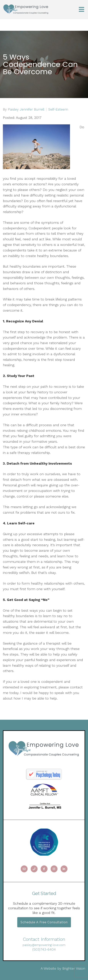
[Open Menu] (81, 10)
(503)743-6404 (44, 949)
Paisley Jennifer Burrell (26, 109)
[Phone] (34, 869)
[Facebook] (44, 869)
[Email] (24, 869)
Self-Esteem (58, 109)
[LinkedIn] (64, 869)
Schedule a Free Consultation (44, 922)
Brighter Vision (74, 968)
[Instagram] (54, 869)
